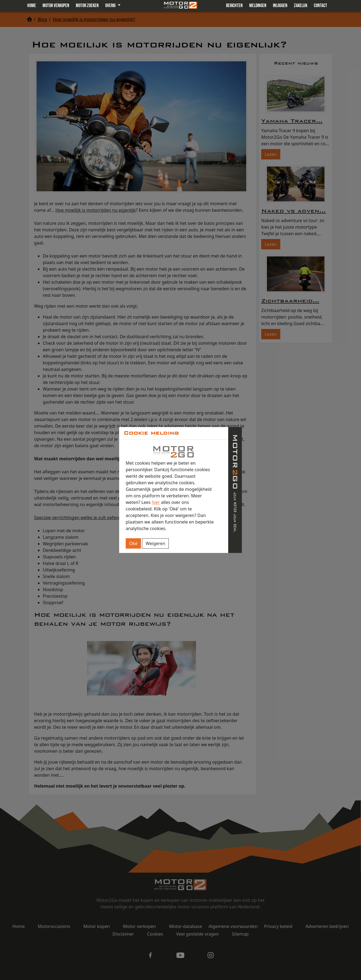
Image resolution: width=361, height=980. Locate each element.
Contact (321, 6)
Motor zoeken (87, 6)
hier (156, 502)
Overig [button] (111, 6)
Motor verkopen (56, 6)
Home (32, 6)
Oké (133, 543)
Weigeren (155, 543)
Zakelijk (301, 6)
